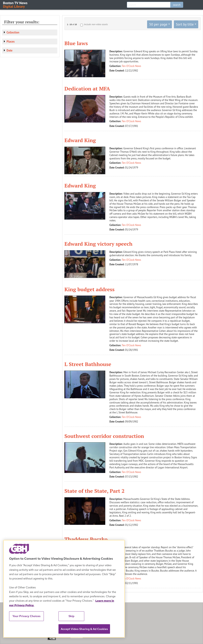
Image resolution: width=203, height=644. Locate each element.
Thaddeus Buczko (86, 539)
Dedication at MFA (87, 88)
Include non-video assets (96, 24)
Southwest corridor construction (104, 436)
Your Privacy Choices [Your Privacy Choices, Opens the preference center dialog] (27, 616)
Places (11, 41)
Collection (13, 32)
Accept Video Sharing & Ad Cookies (84, 629)
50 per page (158, 24)
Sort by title (185, 24)
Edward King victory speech (98, 244)
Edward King (80, 140)
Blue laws (76, 43)
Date (10, 50)
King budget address (90, 289)
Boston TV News (15, 4)
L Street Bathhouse (88, 364)
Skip (72, 616)
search (177, 5)
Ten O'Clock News (132, 66)
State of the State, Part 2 (94, 491)
